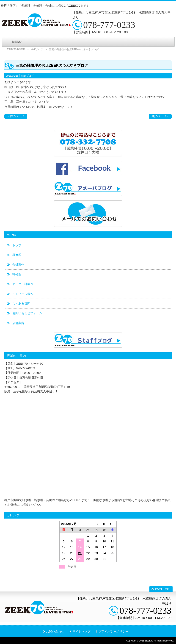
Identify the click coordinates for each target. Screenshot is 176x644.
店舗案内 (18, 323)
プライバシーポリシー (113, 632)
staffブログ (37, 49)
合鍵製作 (18, 265)
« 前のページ (16, 116)
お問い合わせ (55, 632)
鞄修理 (17, 274)
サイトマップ (81, 632)
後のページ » (160, 116)
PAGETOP (162, 589)
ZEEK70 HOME (16, 49)
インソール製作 (23, 294)
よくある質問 (21, 304)
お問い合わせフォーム (27, 313)
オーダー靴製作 (23, 284)
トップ (17, 245)
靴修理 (17, 255)
